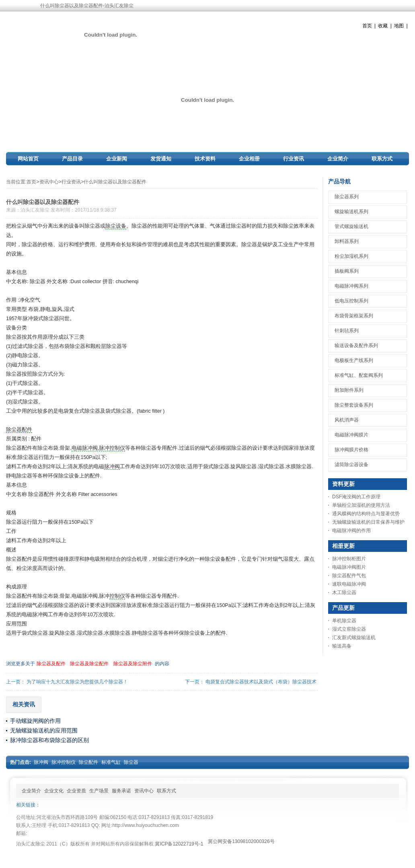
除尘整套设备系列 (354, 405)
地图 (399, 26)
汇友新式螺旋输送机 (354, 638)
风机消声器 (347, 420)
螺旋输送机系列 (351, 212)
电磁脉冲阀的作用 (351, 531)
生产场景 (99, 791)
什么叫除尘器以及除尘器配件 (115, 182)
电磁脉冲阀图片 (349, 567)
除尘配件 (88, 762)
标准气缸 (111, 762)
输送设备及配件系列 (356, 346)
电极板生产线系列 (354, 360)
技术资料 (205, 159)
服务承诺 (121, 791)
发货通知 (161, 159)
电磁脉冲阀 (85, 448)
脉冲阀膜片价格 (351, 450)
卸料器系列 (347, 241)
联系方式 (382, 159)
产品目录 (72, 159)
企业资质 (76, 791)
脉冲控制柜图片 (349, 559)
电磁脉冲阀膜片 (351, 435)
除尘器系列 (347, 197)
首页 (367, 26)
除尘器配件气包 (349, 576)
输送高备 (342, 646)
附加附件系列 (349, 390)
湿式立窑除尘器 (349, 629)
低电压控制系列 (351, 301)
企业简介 (338, 159)
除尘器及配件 (51, 664)
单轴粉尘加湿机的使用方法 (361, 505)
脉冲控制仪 (112, 448)
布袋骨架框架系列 (354, 316)
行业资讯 (294, 159)
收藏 (383, 26)
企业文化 (54, 791)
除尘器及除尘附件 (133, 664)
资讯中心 (49, 182)
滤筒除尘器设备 (351, 465)
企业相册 (249, 159)
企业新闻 (117, 159)
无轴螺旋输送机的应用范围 (44, 730)
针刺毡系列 (347, 331)
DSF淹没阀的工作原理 (356, 497)
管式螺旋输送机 (351, 226)
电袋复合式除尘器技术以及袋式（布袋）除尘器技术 (261, 682)
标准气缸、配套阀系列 (359, 375)
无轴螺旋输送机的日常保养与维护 (368, 522)
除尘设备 (116, 226)
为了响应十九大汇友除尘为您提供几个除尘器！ (77, 682)
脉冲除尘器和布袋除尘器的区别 (49, 740)
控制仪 (117, 596)
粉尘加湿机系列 (351, 256)
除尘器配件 (19, 430)
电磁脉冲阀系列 (351, 286)
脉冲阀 (112, 467)
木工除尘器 (344, 592)
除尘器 (131, 762)
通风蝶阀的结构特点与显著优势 (366, 514)
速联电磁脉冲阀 (349, 584)
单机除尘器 (344, 621)
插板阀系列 (347, 271)
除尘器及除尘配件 (89, 664)
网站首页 (28, 159)
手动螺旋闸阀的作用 (35, 721)
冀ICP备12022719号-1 (179, 844)
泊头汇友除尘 (35, 210)
